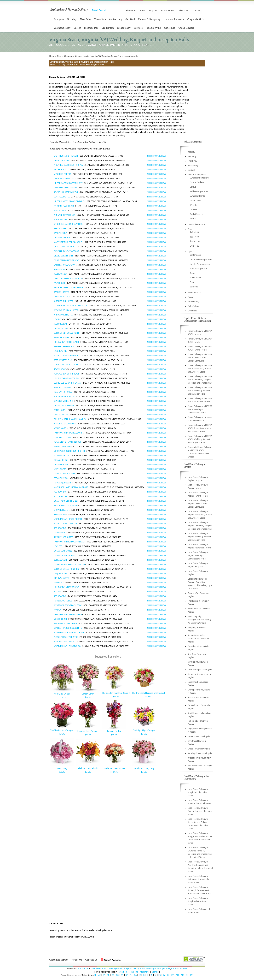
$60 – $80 (194, 237)
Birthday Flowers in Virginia (200, 753)
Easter (77, 28)
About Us (77, 960)
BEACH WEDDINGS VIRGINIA (66, 624)
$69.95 (148, 697)
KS (160, 975)
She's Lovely (62, 768)
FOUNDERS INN (60, 220)
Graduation (108, 28)
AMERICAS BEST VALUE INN (66, 505)
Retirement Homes (100, 969)
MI (187, 975)
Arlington (123, 972)
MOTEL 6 (58, 583)
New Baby (85, 19)
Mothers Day (91, 28)
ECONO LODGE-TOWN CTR (66, 524)
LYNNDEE (58, 319)
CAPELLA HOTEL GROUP (64, 265)
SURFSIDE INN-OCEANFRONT (66, 333)
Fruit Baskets (196, 278)
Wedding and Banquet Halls (158, 969)
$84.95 (88, 697)
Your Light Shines (62, 694)
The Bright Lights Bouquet (144, 730)
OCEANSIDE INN (61, 465)
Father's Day (124, 28)
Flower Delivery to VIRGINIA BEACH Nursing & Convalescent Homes (200, 410)
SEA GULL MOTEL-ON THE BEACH (68, 288)
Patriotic (139, 28)
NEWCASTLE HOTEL (62, 387)
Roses (193, 273)
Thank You (100, 19)
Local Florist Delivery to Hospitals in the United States (198, 792)
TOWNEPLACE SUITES (63, 537)
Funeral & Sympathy (149, 19)
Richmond (133, 972)
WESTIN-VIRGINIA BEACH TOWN (68, 605)
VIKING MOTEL (60, 428)
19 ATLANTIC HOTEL (63, 392)
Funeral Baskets (197, 182)
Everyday (59, 19)
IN (151, 975)
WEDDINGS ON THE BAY (64, 642)
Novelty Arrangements (200, 264)
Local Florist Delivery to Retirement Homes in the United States (198, 879)
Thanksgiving (154, 28)
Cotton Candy (88, 694)
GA (135, 975)
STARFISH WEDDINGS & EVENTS (68, 628)
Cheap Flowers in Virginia (199, 749)
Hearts (193, 219)
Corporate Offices (179, 969)
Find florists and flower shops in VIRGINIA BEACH (72, 937)
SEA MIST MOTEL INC (63, 401)
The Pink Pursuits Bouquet (62, 730)
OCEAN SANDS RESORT (64, 406)
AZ (104, 975)
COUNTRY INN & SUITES (65, 474)
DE (127, 975)
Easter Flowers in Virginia (199, 736)
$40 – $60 (194, 232)
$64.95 (116, 697)
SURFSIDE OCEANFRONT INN (66, 569)
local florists (83, 969)
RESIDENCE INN (61, 274)
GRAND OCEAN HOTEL (63, 256)
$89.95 (62, 772)
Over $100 (194, 246)
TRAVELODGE (60, 269)
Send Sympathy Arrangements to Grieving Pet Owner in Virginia (199, 620)
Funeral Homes (168, 11)
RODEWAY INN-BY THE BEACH (67, 374)
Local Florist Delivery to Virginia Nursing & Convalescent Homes (198, 556)
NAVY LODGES (60, 469)
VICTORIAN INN (61, 324)
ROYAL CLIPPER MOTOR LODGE (68, 442)
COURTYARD (59, 533)
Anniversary (116, 19)
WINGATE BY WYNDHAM (64, 215)
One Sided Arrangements (201, 260)
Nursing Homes (116, 969)
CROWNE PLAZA (61, 510)
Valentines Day (194, 293)
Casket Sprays (196, 214)
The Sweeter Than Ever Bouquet (116, 693)
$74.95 (62, 734)
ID (144, 975)
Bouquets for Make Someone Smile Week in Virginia (198, 639)
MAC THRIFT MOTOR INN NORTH (68, 242)
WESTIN (57, 592)
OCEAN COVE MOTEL (63, 551)
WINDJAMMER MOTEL (63, 315)
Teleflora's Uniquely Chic (88, 768)
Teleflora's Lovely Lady (144, 768)
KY (164, 975)
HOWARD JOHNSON (62, 483)
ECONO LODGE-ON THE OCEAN (67, 383)
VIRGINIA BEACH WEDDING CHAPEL (69, 633)
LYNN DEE (58, 546)
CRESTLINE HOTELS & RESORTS (68, 279)
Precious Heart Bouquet (88, 731)
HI (140, 975)
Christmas (170, 28)
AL (95, 975)
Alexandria (145, 972)
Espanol (102, 10)
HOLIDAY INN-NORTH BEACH (66, 342)
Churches (196, 11)
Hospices (128, 969)
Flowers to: (131, 11)
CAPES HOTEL (60, 410)
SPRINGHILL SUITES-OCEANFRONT (69, 224)
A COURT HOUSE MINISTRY (66, 637)
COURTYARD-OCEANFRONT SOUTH (69, 564)
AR (108, 975)
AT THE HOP (59, 170)
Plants (193, 282)
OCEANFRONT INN (62, 238)
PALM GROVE (60, 283)
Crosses (193, 210)
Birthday (72, 19)
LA (168, 975)
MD (178, 975)
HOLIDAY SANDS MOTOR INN (66, 378)
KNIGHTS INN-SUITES (63, 301)
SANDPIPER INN (61, 233)
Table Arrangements (199, 191)
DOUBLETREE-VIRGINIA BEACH (67, 260)
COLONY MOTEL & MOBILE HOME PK (70, 419)
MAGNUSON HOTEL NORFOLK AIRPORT (71, 487)
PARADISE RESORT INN (64, 206)
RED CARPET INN (61, 496)
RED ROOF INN (60, 492)
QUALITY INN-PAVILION (64, 247)
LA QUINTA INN (60, 351)
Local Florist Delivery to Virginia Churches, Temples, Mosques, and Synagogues (200, 526)
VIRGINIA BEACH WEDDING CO (67, 646)
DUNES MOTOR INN (62, 437)
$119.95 (62, 697)
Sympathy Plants (197, 196)
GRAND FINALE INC (62, 160)
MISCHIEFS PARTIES (63, 174)
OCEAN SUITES (60, 328)
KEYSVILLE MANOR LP (63, 446)
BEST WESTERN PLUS (63, 360)
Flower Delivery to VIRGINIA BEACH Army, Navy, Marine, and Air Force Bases (200, 369)
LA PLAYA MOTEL (61, 415)
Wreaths (194, 205)
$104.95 (114, 772)
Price (190, 229)
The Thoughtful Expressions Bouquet (148, 693)
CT (122, 975)
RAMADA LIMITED (61, 292)
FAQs (94, 10)
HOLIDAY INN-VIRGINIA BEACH (67, 587)
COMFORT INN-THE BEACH (65, 555)
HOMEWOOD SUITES (63, 601)
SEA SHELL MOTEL (62, 197)
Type (190, 252)
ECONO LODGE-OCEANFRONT (67, 356)
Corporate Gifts (196, 19)
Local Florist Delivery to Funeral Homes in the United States (200, 811)
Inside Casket (196, 201)
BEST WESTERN (61, 210)
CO (117, 975)
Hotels (142, 11)
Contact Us (91, 960)
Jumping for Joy (114, 731)
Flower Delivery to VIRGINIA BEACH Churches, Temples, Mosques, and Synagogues (200, 380)
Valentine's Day (62, 28)
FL (131, 975)
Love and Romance (174, 19)
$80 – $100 (195, 241)
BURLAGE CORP (61, 560)
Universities (183, 11)
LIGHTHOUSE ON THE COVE (66, 156)
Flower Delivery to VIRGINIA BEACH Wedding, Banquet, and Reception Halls (200, 391)
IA (155, 975)
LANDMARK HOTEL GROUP (65, 188)
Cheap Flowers (186, 28)
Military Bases (139, 969)
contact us (59, 65)
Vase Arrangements (199, 269)
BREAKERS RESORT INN (64, 347)
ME (173, 975)
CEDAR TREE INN (61, 478)
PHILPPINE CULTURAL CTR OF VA (68, 165)
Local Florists (56, 924)
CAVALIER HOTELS (62, 297)
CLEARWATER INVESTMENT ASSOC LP (70, 306)
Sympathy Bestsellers (199, 178)
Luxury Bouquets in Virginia (200, 670)
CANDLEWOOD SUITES (64, 179)
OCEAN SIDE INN (61, 460)
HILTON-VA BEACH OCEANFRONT (68, 183)
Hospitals (153, 11)
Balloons (194, 287)
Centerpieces (196, 255)
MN (192, 975)
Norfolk (155, 972)
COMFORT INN (60, 619)
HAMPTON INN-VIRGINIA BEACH (68, 433)
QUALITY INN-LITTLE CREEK (66, 501)
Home (52, 56)
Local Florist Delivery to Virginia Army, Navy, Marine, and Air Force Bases (200, 515)
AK (99, 975)
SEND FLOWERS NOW (157, 156)
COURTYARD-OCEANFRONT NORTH (69, 451)
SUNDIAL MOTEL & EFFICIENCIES (68, 365)
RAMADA (58, 610)
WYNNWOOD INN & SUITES (66, 310)
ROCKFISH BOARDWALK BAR (66, 192)
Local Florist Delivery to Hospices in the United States (198, 901)
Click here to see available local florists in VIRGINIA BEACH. (80, 149)
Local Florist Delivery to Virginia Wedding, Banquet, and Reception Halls (199, 537)
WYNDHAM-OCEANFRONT (65, 424)
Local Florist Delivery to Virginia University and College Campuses (198, 504)
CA (113, 975)
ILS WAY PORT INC (62, 456)
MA (182, 975)
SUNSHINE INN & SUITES (65, 397)
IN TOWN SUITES (61, 578)
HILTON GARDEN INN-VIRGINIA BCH (69, 201)
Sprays (193, 187)
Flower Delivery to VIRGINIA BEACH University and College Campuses (200, 358)
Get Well (130, 19)
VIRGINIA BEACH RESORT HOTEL (68, 519)
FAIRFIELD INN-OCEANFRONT (66, 251)
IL (148, 975)
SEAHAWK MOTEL (61, 338)
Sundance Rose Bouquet (114, 768)
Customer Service (59, 960)
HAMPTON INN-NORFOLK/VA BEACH (69, 542)
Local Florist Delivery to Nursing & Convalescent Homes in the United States (199, 890)
